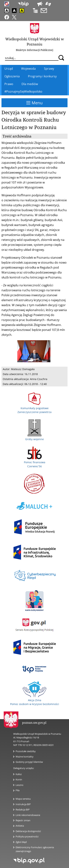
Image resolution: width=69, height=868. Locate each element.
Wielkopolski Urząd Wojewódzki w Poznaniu (35, 42)
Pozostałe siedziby (26, 751)
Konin (19, 779)
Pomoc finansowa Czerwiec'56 (35, 462)
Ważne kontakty (25, 757)
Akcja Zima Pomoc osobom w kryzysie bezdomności (35, 700)
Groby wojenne (34, 437)
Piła (18, 790)
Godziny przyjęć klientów (29, 762)
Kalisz (19, 774)
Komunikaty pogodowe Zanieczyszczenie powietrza (34, 408)
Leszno (20, 785)
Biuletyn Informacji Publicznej (34, 50)
